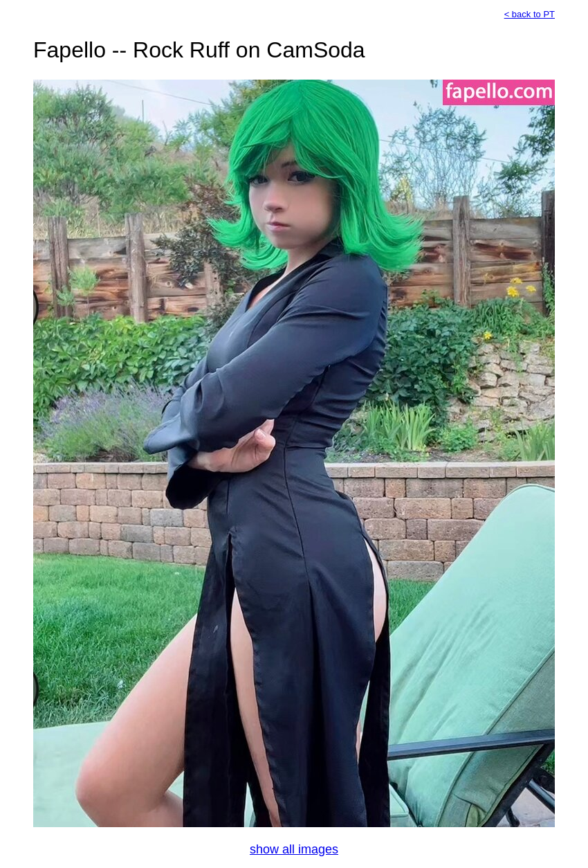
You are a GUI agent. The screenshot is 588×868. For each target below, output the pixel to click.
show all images (294, 849)
